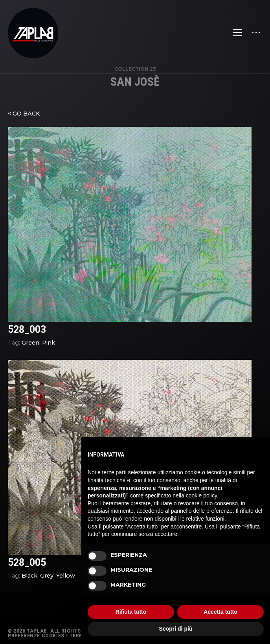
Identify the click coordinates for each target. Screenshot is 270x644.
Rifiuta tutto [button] (131, 612)
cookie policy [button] (201, 495)
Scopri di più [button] (176, 629)
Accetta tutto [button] (220, 612)
